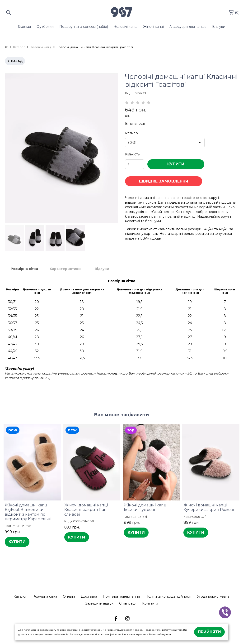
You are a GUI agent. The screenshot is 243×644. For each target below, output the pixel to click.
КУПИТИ (176, 164)
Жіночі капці (153, 27)
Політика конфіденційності (168, 596)
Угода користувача (213, 596)
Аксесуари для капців (188, 27)
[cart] (231, 12)
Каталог (20, 596)
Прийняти (209, 632)
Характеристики (65, 269)
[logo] (121, 13)
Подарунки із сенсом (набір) (84, 27)
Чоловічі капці (126, 27)
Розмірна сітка (24, 269)
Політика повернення (121, 596)
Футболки (45, 27)
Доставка (89, 596)
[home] (6, 47)
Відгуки (219, 27)
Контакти (150, 603)
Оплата (69, 596)
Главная (24, 27)
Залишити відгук (99, 603)
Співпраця (128, 603)
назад (15, 61)
